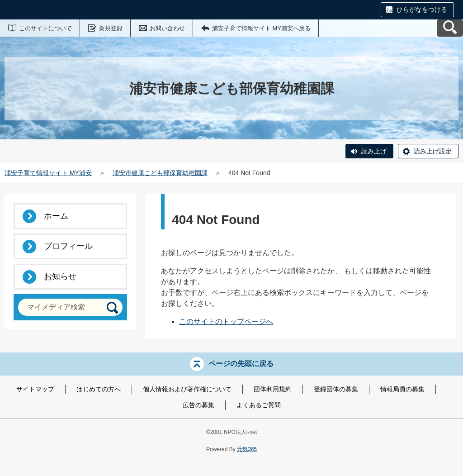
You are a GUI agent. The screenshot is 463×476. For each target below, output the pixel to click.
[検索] (112, 307)
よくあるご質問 (259, 405)
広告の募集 (198, 405)
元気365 (247, 449)
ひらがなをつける (422, 10)
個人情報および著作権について (187, 389)
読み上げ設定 (433, 151)
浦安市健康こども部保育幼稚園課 (160, 173)
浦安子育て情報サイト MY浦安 (48, 173)
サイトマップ (35, 389)
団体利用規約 (273, 389)
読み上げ (374, 151)
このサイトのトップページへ (226, 321)
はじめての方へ (99, 389)
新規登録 (111, 28)
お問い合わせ (167, 28)
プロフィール (68, 246)
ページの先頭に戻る (241, 364)
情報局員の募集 (402, 389)
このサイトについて (45, 28)
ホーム (56, 216)
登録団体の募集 (336, 389)
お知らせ (60, 276)
